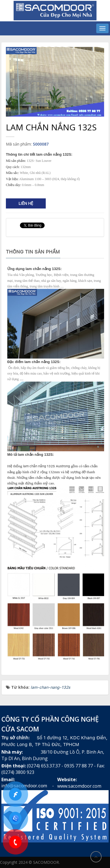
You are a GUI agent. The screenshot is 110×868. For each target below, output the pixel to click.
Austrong (63, 466)
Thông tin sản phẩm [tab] (33, 252)
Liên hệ (26, 203)
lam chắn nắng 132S (39, 466)
